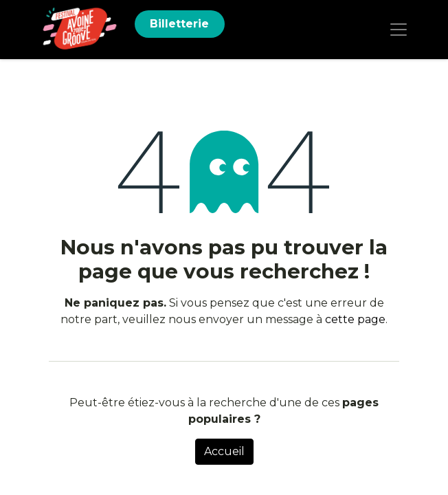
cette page (355, 319)
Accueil (224, 451)
